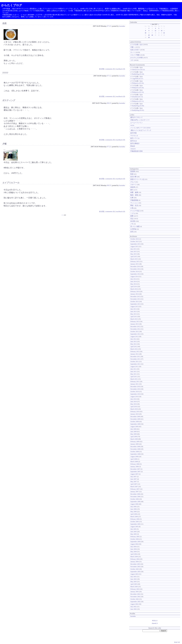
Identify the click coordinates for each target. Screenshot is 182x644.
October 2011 (134, 361)
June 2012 (133, 341)
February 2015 (135, 261)
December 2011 (135, 356)
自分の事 (133, 177)
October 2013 (135, 301)
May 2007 (133, 482)
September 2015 (135, 244)
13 (162, 31)
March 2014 (134, 289)
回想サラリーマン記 (137, 179)
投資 (132, 174)
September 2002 (135, 602)
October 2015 (135, 241)
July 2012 (133, 339)
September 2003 (135, 572)
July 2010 (133, 399)
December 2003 (135, 564)
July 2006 (133, 507)
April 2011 (134, 376)
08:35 (109, 185)
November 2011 (135, 359)
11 (155, 31)
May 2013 (133, 314)
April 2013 (134, 316)
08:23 (109, 103)
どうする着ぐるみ (136, 44)
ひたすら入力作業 (136, 58)
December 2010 (135, 386)
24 (152, 35)
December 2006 (135, 494)
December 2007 (135, 469)
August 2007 (134, 474)
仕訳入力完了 (135, 50)
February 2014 (135, 291)
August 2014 (134, 276)
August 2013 (134, 306)
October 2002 (135, 599)
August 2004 (134, 544)
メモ (132, 224)
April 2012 (134, 346)
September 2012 (135, 334)
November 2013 (135, 299)
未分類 (102, 69)
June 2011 (133, 371)
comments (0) (110, 69)
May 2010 (133, 404)
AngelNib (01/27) (138, 79)
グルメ (133, 182)
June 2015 (133, 251)
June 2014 (133, 281)
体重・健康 (134, 192)
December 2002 (135, 594)
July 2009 (133, 429)
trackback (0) (120, 69)
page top (177, 642)
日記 (132, 219)
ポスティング (9, 100)
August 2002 (134, 604)
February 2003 (135, 589)
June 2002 (133, 609)
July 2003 (133, 577)
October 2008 (135, 452)
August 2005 (134, 527)
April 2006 (134, 514)
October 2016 (135, 239)
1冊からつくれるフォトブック (141, 130)
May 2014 (133, 284)
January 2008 (134, 467)
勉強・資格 (134, 195)
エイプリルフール (11, 183)
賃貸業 (133, 171)
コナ (132, 60)
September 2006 (135, 502)
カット (133, 52)
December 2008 (135, 447)
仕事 (132, 198)
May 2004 (133, 552)
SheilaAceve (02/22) (138, 69)
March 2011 (134, 379)
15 (146, 33)
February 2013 (135, 321)
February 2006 (135, 519)
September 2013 (135, 304)
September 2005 (135, 524)
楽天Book (134, 141)
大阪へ (133, 47)
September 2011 (135, 364)
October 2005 (135, 522)
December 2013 (135, 296)
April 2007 (134, 484)
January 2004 (134, 562)
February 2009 (135, 441)
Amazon (133, 149)
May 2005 (133, 534)
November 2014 (135, 269)
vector (132, 125)
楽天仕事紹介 (135, 143)
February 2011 (135, 381)
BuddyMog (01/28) (138, 74)
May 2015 (133, 254)
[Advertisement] (136, 160)
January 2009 (134, 444)
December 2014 (135, 266)
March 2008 (134, 462)
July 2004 (133, 547)
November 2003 (135, 567)
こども (133, 213)
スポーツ (133, 185)
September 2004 (135, 542)
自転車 (133, 187)
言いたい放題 (135, 226)
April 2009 (134, 436)
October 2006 (135, 499)
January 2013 (134, 324)
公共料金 (133, 229)
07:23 (109, 26)
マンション (134, 203)
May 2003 (133, 582)
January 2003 (134, 592)
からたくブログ (12, 5)
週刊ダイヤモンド (136, 117)
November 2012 (135, 329)
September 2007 (135, 472)
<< (62, 215)
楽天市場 (133, 133)
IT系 (132, 208)
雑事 (132, 216)
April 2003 (134, 584)
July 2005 (133, 529)
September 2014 (135, 274)
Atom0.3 (155, 623)
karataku (122, 26)
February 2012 (135, 351)
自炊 (5, 23)
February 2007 (135, 489)
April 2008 (134, 459)
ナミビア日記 (135, 211)
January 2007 (134, 492)
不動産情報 (134, 200)
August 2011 (134, 366)
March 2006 (134, 517)
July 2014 (133, 279)
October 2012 (135, 331)
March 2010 (134, 409)
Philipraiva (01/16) (138, 92)
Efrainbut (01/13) (137, 97)
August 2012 (134, 336)
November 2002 (135, 597)
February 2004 (135, 559)
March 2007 (134, 487)
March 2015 (134, 259)
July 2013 (133, 309)
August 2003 (134, 574)
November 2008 (135, 449)
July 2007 (133, 477)
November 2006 (135, 497)
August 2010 (134, 396)
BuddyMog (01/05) (138, 110)
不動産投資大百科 (136, 151)
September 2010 (135, 394)
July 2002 (133, 607)
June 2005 (133, 532)
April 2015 (134, 256)
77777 (5, 73)
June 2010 (133, 401)
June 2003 (133, 579)
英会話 (133, 146)
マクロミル (134, 136)
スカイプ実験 (135, 55)
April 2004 (134, 554)
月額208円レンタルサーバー (140, 120)
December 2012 (135, 326)
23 (149, 35)
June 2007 (133, 479)
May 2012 (133, 344)
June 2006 (133, 509)
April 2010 (134, 406)
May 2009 (133, 434)
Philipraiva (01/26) (138, 83)
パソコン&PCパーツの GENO (140, 128)
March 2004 (134, 557)
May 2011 (133, 374)
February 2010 (135, 411)
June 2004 (133, 549)
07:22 (109, 147)
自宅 (132, 232)
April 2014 (134, 286)
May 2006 (133, 512)
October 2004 (135, 539)
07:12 (109, 76)
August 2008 (134, 457)
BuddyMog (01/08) (138, 106)
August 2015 (134, 246)
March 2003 (134, 587)
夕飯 (5, 144)
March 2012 (134, 349)
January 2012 (134, 354)
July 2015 (133, 249)
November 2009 (135, 419)
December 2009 (135, 416)
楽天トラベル (135, 138)
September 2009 (135, 424)
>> (158, 24)
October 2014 (135, 271)
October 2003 (135, 569)
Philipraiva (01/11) (138, 101)
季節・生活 (134, 205)
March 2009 (134, 439)
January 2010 (134, 414)
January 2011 (134, 384)
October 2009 (135, 421)
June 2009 (133, 431)
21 (164, 33)
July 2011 (133, 369)
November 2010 (135, 389)
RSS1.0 (155, 621)
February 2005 (135, 537)
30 (149, 37)
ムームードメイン (136, 123)
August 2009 (134, 426)
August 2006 (134, 504)
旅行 (132, 190)
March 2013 (134, 319)
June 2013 (133, 311)
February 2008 (135, 464)
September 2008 (135, 454)
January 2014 (134, 294)
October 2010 (135, 391)
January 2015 (134, 264)
